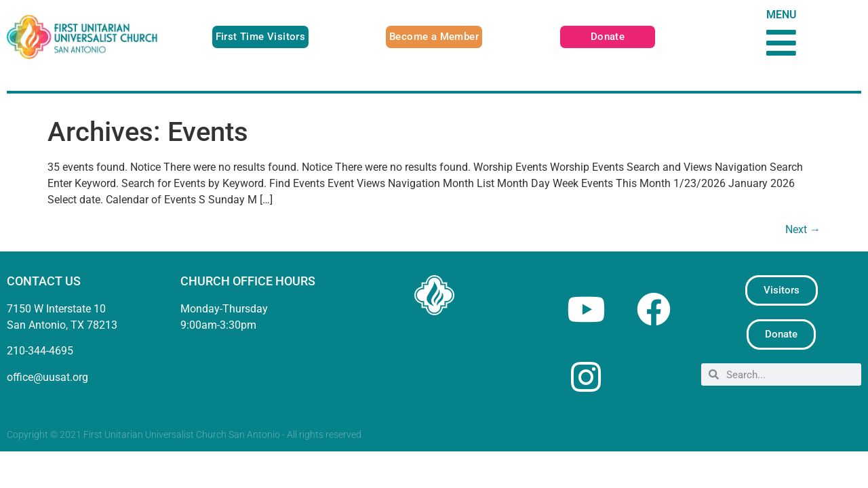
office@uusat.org (47, 377)
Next (803, 229)
